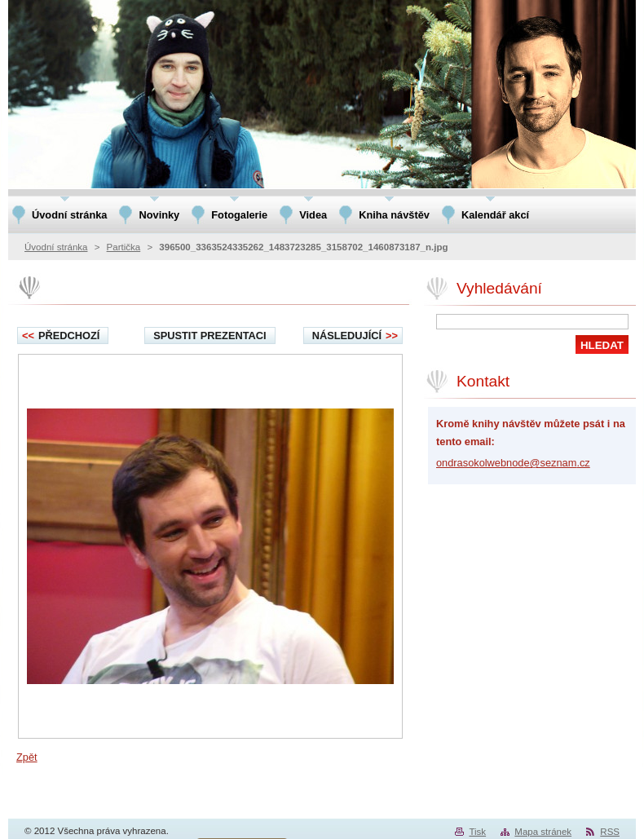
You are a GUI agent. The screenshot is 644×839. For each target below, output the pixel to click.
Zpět (27, 757)
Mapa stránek (543, 832)
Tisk (477, 832)
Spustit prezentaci (210, 336)
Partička (124, 247)
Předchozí (61, 336)
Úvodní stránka (56, 247)
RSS (610, 832)
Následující (355, 336)
